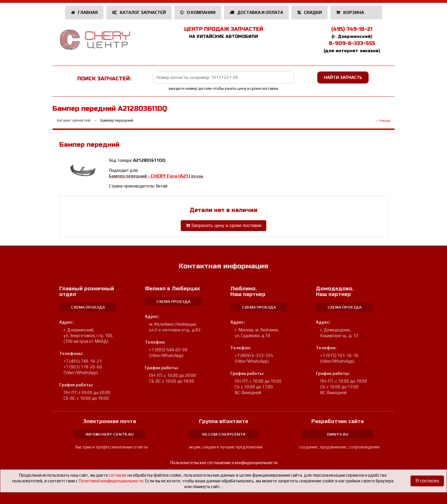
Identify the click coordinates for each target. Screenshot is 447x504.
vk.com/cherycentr (224, 434)
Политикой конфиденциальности (111, 481)
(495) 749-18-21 (352, 29)
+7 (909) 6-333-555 (254, 355)
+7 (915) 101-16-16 (339, 355)
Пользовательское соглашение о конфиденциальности (224, 463)
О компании (198, 12)
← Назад (382, 120)
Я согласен (427, 481)
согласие (118, 475)
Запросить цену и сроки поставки (223, 226)
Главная (85, 12)
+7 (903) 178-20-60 (83, 367)
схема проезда (88, 307)
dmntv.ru (338, 434)
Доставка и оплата (256, 12)
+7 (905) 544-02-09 (168, 350)
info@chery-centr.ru (110, 434)
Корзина (351, 12)
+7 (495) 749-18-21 (83, 361)
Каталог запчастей (139, 12)
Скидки (310, 12)
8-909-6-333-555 (352, 43)
